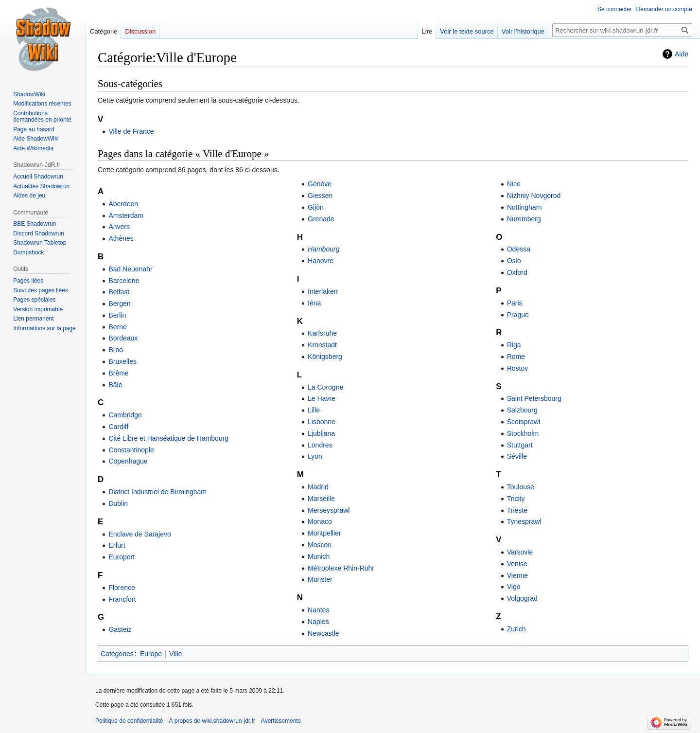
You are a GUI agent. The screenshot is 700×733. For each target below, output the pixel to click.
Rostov (518, 368)
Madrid (318, 487)
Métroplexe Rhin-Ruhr (341, 568)
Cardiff (118, 427)
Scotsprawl (524, 422)
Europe (151, 654)
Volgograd (522, 598)
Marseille (321, 499)
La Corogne (325, 387)
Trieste (517, 510)
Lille (314, 410)
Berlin (117, 315)
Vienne (517, 575)
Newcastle (324, 633)
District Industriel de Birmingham (157, 492)
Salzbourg (522, 410)
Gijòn (316, 207)
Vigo (514, 587)
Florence (122, 588)
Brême (118, 373)
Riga (514, 345)
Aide (682, 54)
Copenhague (128, 461)
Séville (517, 456)
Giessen (320, 196)
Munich (319, 556)
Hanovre (321, 261)
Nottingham (525, 207)
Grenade (321, 219)
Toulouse (521, 487)
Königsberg (325, 357)
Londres (320, 445)
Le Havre (322, 398)
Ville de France (131, 131)
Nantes (318, 610)
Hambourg (324, 249)
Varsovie (520, 552)
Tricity (516, 499)
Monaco (320, 521)
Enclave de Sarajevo (140, 534)
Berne (117, 327)
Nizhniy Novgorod (534, 196)
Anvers (119, 227)
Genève (320, 184)
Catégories (117, 654)
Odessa (519, 249)
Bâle (115, 385)
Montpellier (324, 533)
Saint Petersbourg (534, 398)
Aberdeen (123, 204)
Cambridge (125, 415)
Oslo (514, 261)
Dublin (118, 503)
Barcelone (124, 281)
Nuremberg (524, 219)
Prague (518, 315)
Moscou (320, 545)
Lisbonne (322, 422)
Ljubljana (321, 433)
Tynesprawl (524, 521)
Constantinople (131, 450)
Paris (515, 303)
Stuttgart (520, 445)
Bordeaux (123, 338)
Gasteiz (120, 629)
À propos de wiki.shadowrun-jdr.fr (212, 721)
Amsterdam (126, 215)
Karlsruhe (322, 333)
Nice (514, 184)
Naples (318, 622)
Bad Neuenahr (130, 269)
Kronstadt (322, 345)
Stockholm (523, 433)
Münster (320, 579)
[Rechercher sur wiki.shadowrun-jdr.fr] (622, 30)
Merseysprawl (329, 510)
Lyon (315, 456)
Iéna (314, 303)
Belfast (119, 292)
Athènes (121, 238)
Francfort (122, 599)
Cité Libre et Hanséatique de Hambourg (168, 438)
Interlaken (323, 291)
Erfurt (117, 545)
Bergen (119, 304)
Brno (116, 350)
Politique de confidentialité (129, 721)
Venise (517, 564)
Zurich (516, 629)
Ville (175, 654)
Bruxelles (122, 361)
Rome (516, 357)
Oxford (517, 272)
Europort (122, 557)
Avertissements (281, 721)
